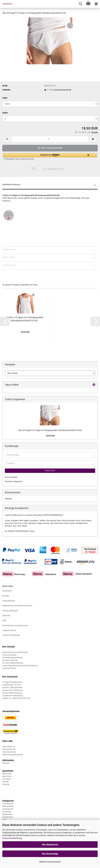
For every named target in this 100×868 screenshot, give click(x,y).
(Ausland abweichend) (63, 90)
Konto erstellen (11, 477)
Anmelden (50, 471)
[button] (7, 139)
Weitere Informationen (50, 862)
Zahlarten (6, 616)
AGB (4, 621)
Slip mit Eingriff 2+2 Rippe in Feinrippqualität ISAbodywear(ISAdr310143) (50, 430)
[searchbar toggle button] (80, 4)
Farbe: (5, 98)
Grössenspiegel (9, 265)
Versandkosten (9, 601)
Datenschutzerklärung (12, 838)
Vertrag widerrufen (10, 611)
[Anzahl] (50, 139)
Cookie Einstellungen (11, 635)
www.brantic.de (9, 749)
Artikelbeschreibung (11, 185)
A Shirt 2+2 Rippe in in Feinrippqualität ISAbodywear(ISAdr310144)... (25, 319)
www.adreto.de (9, 747)
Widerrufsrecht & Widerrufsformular (17, 606)
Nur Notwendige (50, 854)
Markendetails (9, 257)
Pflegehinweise (9, 249)
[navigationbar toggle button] (96, 4)
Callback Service (9, 630)
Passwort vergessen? (14, 481)
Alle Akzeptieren (50, 845)
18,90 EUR (50, 436)
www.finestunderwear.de (13, 755)
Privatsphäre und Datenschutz (15, 626)
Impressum (7, 591)
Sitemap (8, 499)
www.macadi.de (9, 752)
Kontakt (6, 596)
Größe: (5, 113)
